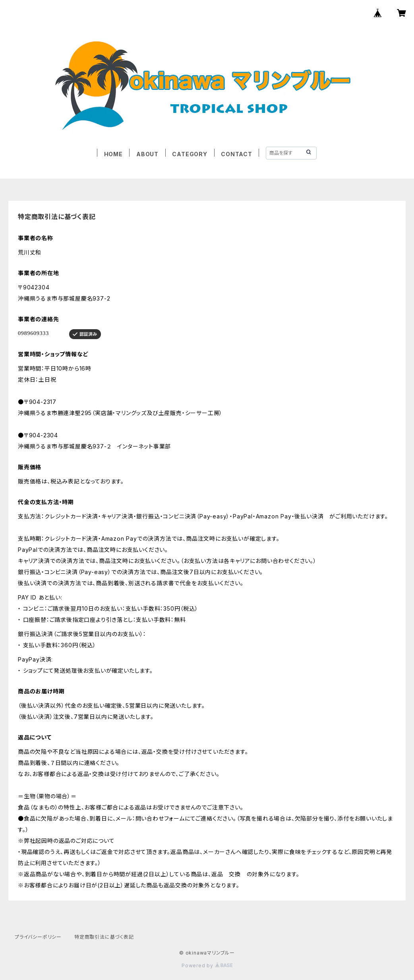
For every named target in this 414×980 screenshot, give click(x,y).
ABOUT (147, 154)
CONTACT (237, 154)
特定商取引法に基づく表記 (104, 937)
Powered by (207, 965)
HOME (113, 154)
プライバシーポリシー (38, 937)
